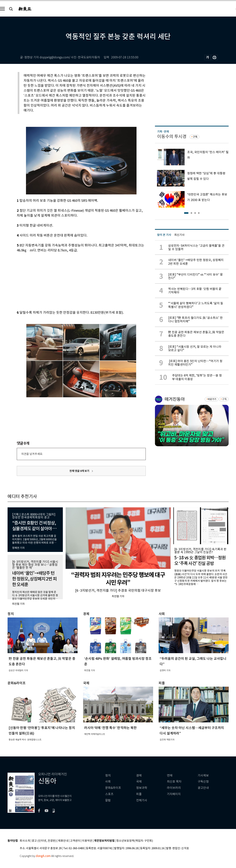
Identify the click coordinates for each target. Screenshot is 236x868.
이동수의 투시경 (172, 137)
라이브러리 (174, 788)
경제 (139, 775)
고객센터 (75, 841)
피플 (139, 794)
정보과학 (142, 788)
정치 (108, 775)
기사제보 (203, 775)
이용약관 (87, 841)
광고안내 (203, 788)
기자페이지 (174, 794)
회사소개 (25, 841)
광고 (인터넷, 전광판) (44, 841)
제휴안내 (63, 841)
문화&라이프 (113, 788)
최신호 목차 (174, 782)
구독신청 (203, 782)
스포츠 (109, 794)
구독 (195, 137)
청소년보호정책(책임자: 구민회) (135, 841)
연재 (170, 775)
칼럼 (108, 800)
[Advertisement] (72, 281)
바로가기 (212, 399)
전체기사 (142, 800)
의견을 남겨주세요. (32, 454)
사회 (108, 782)
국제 (139, 782)
